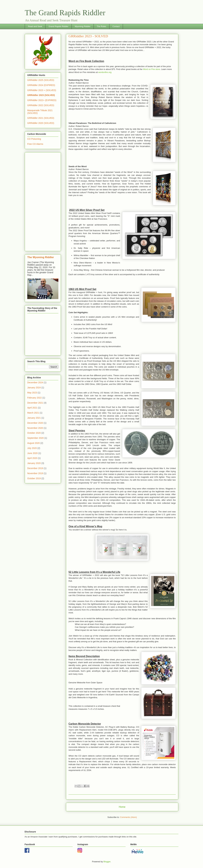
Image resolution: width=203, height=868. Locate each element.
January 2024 (34, 388)
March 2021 (33, 413)
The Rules (101, 26)
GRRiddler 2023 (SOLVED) (41, 95)
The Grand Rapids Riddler (65, 13)
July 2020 (32, 448)
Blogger (107, 862)
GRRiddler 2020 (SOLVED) (41, 123)
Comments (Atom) (128, 817)
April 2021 (32, 408)
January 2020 (34, 463)
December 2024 (35, 382)
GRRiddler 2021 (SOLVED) (41, 118)
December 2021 (35, 403)
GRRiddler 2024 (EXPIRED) (41, 85)
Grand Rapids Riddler (58, 26)
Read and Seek (35, 26)
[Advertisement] (43, 201)
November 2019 (35, 473)
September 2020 (36, 438)
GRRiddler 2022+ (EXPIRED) (42, 100)
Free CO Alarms (35, 144)
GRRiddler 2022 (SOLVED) (41, 105)
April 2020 (32, 458)
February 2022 (34, 398)
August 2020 (34, 443)
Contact (116, 26)
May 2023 (32, 393)
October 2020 (34, 433)
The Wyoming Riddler (41, 257)
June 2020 (32, 453)
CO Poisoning (34, 139)
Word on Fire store (152, 69)
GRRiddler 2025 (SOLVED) (41, 80)
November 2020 (35, 428)
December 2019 (35, 468)
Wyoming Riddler (83, 26)
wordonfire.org (105, 72)
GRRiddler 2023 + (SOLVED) (42, 90)
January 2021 (34, 418)
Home (122, 807)
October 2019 (34, 478)
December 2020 (35, 423)
